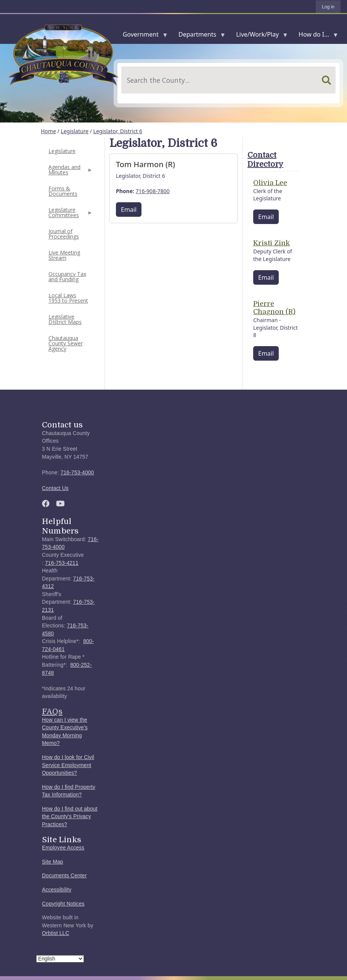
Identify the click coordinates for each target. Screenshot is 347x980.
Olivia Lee (270, 183)
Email (129, 210)
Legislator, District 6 (118, 131)
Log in (328, 7)
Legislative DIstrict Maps (65, 319)
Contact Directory (265, 160)
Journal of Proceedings (64, 234)
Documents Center (64, 876)
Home (48, 131)
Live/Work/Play (259, 36)
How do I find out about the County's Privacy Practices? (70, 817)
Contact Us (55, 488)
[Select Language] (60, 959)
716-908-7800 (153, 191)
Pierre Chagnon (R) (274, 308)
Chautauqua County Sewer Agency (66, 343)
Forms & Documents (63, 191)
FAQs (52, 711)
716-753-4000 (77, 473)
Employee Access (63, 848)
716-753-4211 (62, 563)
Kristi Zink (271, 243)
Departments (199, 36)
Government (142, 36)
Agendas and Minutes (70, 172)
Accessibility (57, 890)
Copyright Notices (63, 904)
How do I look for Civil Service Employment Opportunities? (68, 765)
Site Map (53, 862)
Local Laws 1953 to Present (68, 298)
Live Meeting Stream (64, 255)
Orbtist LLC (56, 933)
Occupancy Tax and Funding (67, 276)
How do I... (315, 36)
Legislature (75, 131)
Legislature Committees (70, 215)
